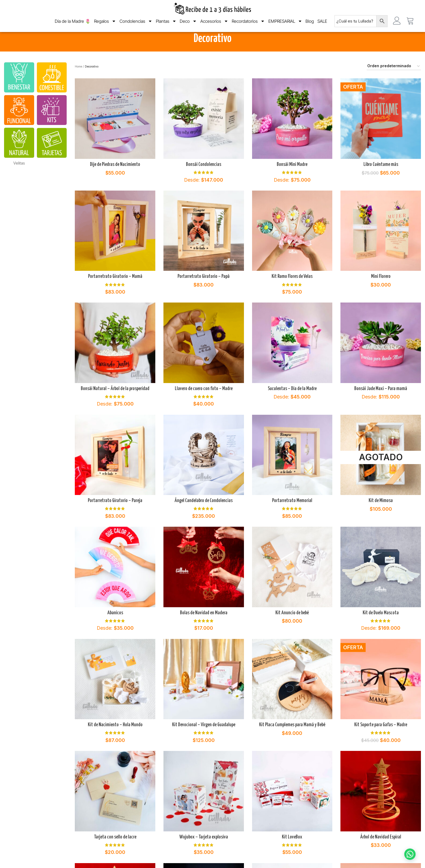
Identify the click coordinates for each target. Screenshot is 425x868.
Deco (188, 25)
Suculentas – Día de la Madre (292, 402)
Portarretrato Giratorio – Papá (204, 290)
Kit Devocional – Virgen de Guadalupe (204, 739)
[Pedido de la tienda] (394, 80)
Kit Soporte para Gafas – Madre (381, 739)
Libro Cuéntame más (381, 178)
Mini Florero (381, 290)
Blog (310, 25)
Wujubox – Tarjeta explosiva (204, 851)
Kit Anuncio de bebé (292, 626)
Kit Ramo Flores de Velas (292, 290)
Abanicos (115, 626)
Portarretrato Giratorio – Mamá (115, 290)
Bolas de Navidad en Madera (204, 626)
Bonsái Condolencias (204, 178)
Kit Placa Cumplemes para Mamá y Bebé (292, 739)
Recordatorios (248, 25)
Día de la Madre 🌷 (73, 25)
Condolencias (136, 25)
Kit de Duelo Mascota (381, 626)
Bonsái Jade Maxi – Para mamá (381, 402)
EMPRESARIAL (285, 25)
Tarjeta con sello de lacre (115, 851)
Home (78, 80)
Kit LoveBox (292, 851)
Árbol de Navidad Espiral (381, 851)
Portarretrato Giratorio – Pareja (115, 515)
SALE (322, 25)
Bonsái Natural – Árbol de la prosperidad (115, 402)
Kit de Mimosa (381, 515)
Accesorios (214, 25)
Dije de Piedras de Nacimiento (115, 178)
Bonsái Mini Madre (292, 178)
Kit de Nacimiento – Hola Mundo (115, 739)
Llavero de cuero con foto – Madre (204, 402)
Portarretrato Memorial (292, 515)
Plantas (166, 25)
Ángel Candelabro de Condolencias (204, 515)
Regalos (105, 25)
